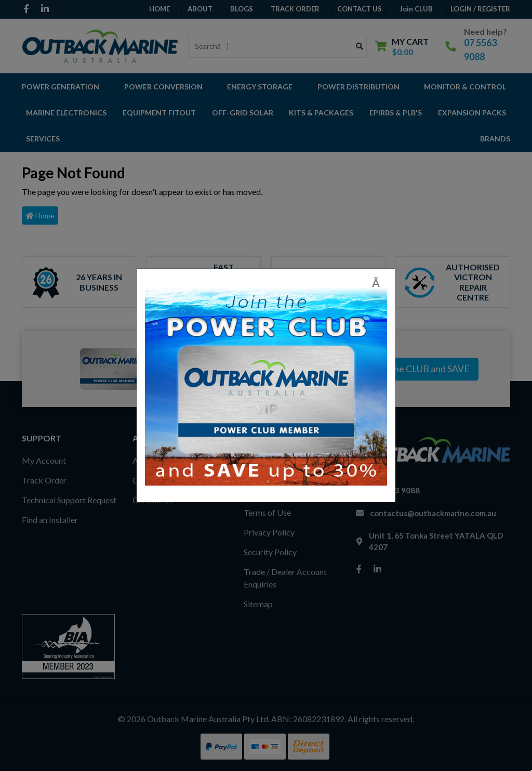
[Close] (380, 283)
